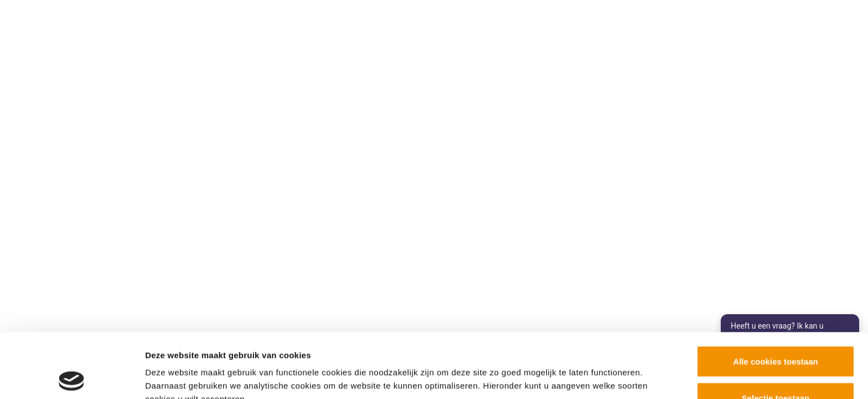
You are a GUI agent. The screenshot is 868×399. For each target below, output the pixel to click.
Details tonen (598, 370)
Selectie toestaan (776, 333)
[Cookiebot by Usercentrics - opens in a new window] (72, 377)
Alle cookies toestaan (775, 297)
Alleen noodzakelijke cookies (776, 369)
